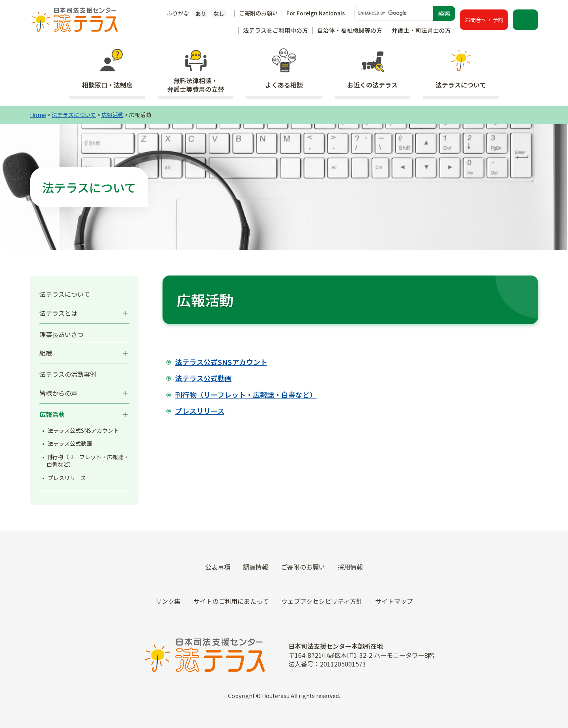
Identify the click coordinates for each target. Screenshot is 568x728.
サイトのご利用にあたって (231, 601)
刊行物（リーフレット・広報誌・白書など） (88, 461)
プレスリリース (67, 478)
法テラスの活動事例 (68, 374)
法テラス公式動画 (70, 443)
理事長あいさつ (62, 334)
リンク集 (168, 601)
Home (38, 115)
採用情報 (350, 567)
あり (201, 13)
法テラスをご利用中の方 (276, 30)
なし (219, 13)
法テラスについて (74, 115)
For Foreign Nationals (316, 13)
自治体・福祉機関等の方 (350, 30)
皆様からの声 (58, 393)
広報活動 (112, 115)
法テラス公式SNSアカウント (83, 430)
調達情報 (256, 567)
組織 (46, 353)
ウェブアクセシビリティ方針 (322, 601)
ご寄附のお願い (258, 13)
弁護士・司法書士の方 (421, 30)
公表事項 (218, 567)
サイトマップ (394, 601)
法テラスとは (58, 313)
